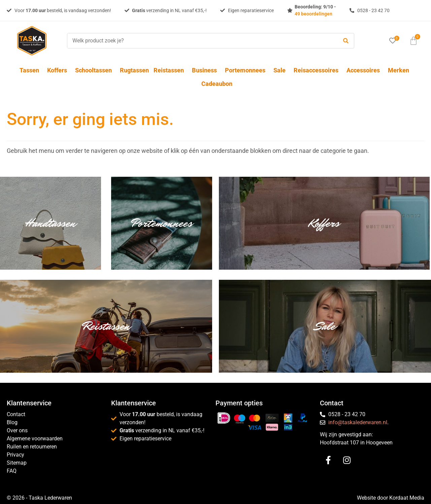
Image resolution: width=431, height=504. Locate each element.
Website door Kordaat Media (391, 498)
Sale (281, 70)
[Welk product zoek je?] (201, 41)
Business (206, 70)
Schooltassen (95, 70)
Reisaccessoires (318, 70)
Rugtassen (134, 70)
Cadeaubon (217, 84)
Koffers (59, 70)
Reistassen (170, 70)
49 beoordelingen (313, 14)
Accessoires (365, 70)
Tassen (31, 70)
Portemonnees (247, 70)
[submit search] (346, 41)
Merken (399, 70)
